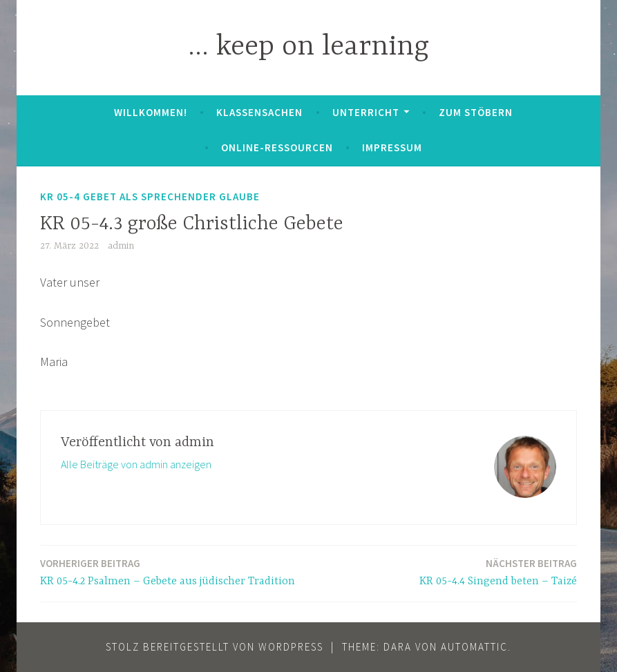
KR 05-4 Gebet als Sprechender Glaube (150, 196)
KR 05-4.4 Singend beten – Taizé (498, 572)
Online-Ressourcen (277, 147)
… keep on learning (308, 47)
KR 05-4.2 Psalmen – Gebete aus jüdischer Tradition (168, 572)
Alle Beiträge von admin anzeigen (136, 464)
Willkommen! (151, 112)
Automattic (474, 647)
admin (121, 246)
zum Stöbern (476, 112)
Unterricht (366, 112)
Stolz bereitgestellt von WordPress (215, 647)
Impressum (392, 147)
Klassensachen (259, 112)
